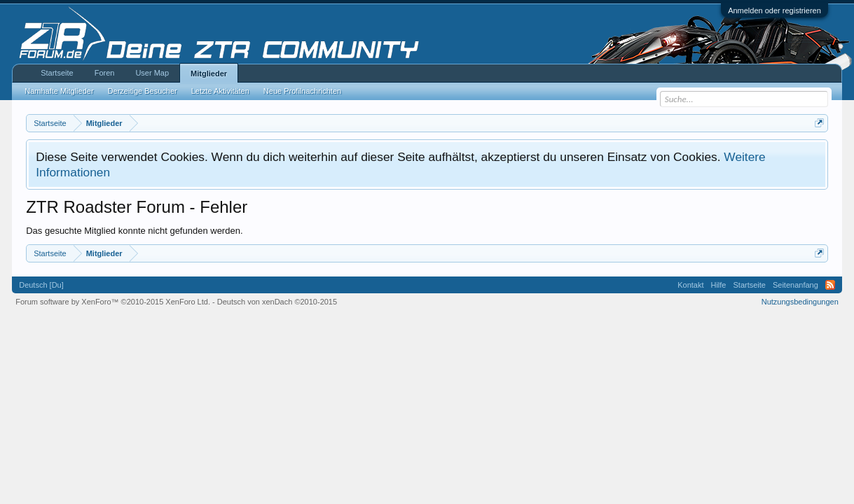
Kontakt (690, 285)
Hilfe (718, 285)
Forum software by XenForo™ (113, 302)
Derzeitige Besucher (143, 91)
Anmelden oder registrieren (774, 10)
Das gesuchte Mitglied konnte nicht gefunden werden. (134, 231)
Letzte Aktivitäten (220, 91)
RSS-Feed (830, 285)
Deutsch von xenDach (277, 302)
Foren (105, 73)
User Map (152, 73)
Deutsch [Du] (41, 285)
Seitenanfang (796, 285)
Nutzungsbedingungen (800, 302)
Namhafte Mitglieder (59, 91)
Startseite (57, 73)
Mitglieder (209, 73)
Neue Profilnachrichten (302, 91)
